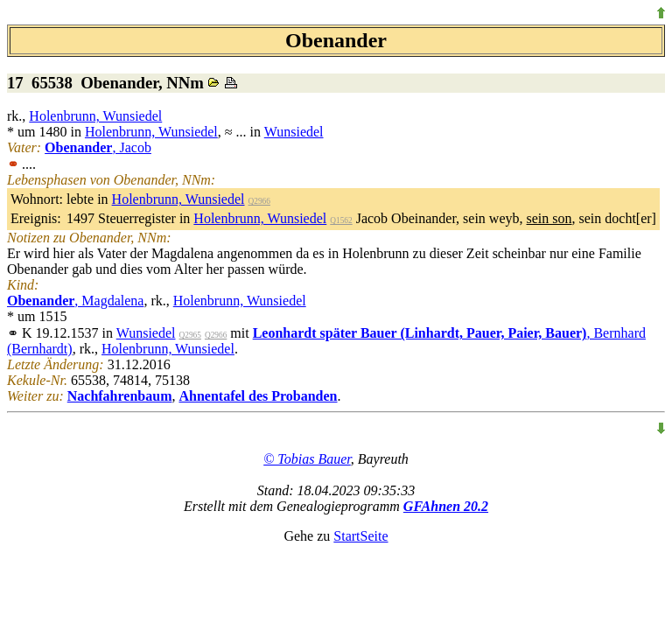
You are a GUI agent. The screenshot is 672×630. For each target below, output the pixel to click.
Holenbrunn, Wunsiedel (95, 116)
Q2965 (190, 335)
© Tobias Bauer (307, 459)
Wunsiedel (294, 132)
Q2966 (259, 201)
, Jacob (98, 147)
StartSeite (360, 536)
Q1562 (341, 220)
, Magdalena (75, 301)
